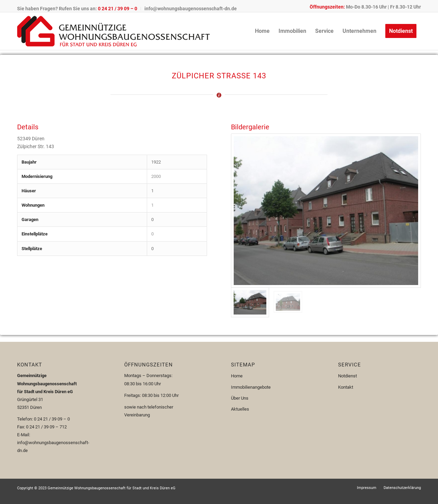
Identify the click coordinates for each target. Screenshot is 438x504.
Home (237, 376)
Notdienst (347, 376)
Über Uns (240, 398)
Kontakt (346, 387)
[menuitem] (79, 9)
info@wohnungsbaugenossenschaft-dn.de (191, 9)
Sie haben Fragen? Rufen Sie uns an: (77, 9)
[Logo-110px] (113, 31)
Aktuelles (240, 409)
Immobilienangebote (251, 387)
